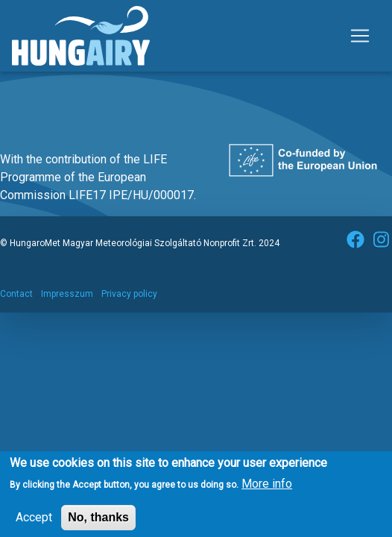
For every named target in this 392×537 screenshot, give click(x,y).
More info (267, 487)
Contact (16, 294)
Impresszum (67, 294)
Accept (34, 521)
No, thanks (98, 521)
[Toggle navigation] (360, 36)
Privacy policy (129, 294)
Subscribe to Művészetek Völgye (17, 89)
